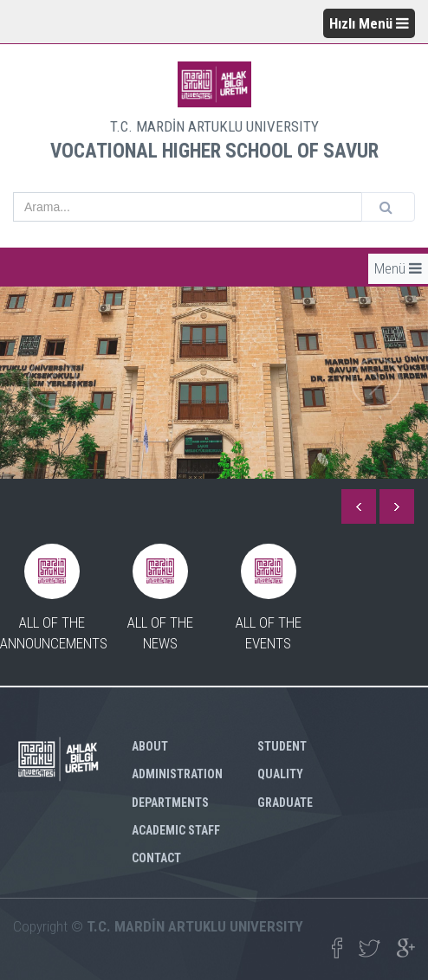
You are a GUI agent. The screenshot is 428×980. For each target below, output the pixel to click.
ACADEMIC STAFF (176, 830)
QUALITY (280, 774)
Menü (398, 268)
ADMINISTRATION (177, 774)
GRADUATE (285, 803)
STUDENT (282, 746)
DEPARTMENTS (170, 803)
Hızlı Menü (369, 23)
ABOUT (150, 746)
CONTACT (156, 858)
